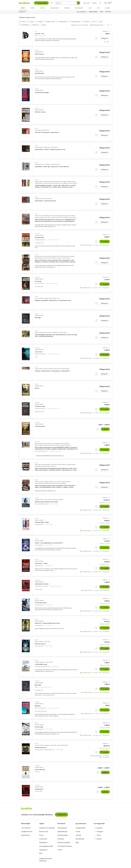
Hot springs (38, 281)
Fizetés (78, 832)
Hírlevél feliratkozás (64, 842)
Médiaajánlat (43, 842)
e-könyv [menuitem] (42, 8)
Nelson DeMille (64, 217)
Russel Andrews (56, 183)
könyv (36, 128)
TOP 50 (60, 850)
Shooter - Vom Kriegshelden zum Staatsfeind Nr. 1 (49, 543)
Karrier (41, 835)
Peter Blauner (64, 256)
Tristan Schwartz (73, 183)
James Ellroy (54, 147)
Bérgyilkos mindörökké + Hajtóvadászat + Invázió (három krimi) (53, 300)
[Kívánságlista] (100, 3)
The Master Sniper (40, 406)
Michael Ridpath (39, 443)
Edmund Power (39, 258)
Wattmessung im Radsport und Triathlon (47, 502)
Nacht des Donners (40, 644)
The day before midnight (42, 93)
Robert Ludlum (62, 181)
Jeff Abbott (54, 464)
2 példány (105, 429)
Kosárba (105, 241)
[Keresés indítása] (79, 3)
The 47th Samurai (40, 426)
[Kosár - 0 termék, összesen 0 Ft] (108, 3)
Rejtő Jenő (38, 216)
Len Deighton (54, 332)
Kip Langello (71, 256)
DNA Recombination (41, 748)
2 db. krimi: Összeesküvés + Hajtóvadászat (47, 132)
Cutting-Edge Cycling (41, 664)
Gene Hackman (47, 256)
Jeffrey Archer (55, 217)
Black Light (38, 685)
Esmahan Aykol (47, 183)
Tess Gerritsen (57, 482)
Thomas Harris (72, 217)
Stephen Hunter (39, 52)
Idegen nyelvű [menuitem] (79, 8)
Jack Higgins (64, 183)
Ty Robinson (48, 164)
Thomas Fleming (55, 216)
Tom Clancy (48, 217)
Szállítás (78, 835)
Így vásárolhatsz (82, 12)
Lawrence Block (39, 298)
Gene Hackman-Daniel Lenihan (61, 369)
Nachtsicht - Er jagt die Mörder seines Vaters (47, 623)
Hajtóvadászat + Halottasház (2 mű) (45, 201)
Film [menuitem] (98, 8)
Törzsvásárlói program (65, 846)
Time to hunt (39, 352)
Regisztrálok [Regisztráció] (87, 3)
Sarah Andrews (66, 258)
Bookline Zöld (44, 832)
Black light (38, 318)
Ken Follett (44, 466)
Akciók (101, 12)
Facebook (98, 828)
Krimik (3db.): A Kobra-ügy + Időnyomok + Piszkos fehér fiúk (52, 167)
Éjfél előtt (38, 706)
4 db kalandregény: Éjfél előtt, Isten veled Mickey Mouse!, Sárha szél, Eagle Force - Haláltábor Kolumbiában (56, 335)
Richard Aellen (46, 332)
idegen (37, 50)
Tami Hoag (38, 464)
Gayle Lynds (47, 147)
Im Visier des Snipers (41, 603)
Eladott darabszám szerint (97, 25)
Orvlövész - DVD (39, 34)
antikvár (37, 233)
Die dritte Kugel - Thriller (42, 522)
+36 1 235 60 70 (26, 828)
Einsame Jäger (39, 727)
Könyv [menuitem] (23, 8)
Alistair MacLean (48, 443)
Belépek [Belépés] (95, 3)
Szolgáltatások (81, 828)
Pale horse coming (40, 112)
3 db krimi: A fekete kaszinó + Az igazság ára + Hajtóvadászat (52, 371)
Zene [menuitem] (90, 8)
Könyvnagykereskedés (46, 846)
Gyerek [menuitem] (32, 8)
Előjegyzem (105, 38)
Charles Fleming (48, 369)
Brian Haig (38, 130)
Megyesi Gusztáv (40, 217)
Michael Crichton (39, 482)
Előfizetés (108, 12)
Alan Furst (46, 258)
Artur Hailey (72, 216)
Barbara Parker (52, 466)
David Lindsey (39, 256)
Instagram (99, 832)
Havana (37, 388)
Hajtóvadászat (39, 789)
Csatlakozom (62, 814)
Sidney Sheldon (39, 483)
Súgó (77, 842)
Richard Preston (39, 164)
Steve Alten (53, 258)
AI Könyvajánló (41, 3)
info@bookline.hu (27, 832)
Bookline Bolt (25, 835)
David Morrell (47, 483)
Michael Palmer (54, 181)
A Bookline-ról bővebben (47, 828)
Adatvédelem (43, 850)
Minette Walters (62, 464)
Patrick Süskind (39, 181)
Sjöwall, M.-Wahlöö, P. (65, 445)
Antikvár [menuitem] (67, 8)
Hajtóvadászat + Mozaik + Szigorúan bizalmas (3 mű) (50, 149)
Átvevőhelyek (80, 839)
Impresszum (43, 839)
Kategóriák (22, 12)
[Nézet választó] (108, 25)
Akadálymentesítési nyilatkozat (45, 860)
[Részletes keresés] (52, 3)
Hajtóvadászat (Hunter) (42, 584)
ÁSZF (41, 853)
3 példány (105, 772)
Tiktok (97, 835)
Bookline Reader (63, 835)
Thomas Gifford (46, 216)
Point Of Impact (39, 54)
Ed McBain (46, 181)
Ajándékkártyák (62, 832)
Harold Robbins (65, 443)
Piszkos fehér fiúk (40, 770)
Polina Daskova (56, 483)
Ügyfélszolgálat (93, 12)
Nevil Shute (56, 445)
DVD (36, 31)
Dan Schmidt (38, 332)
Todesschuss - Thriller (41, 563)
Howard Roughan (46, 464)
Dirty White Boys (40, 73)
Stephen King (38, 183)
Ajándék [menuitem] (107, 8)
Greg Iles (59, 258)
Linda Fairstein (48, 199)
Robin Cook (56, 298)
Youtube (98, 839)
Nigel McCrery (55, 256)
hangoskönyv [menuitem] (55, 8)
